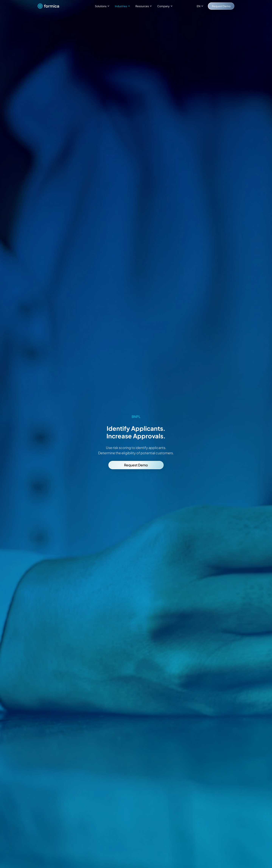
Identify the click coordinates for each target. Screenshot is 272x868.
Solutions (103, 6)
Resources (144, 6)
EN (200, 6)
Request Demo (221, 6)
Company (165, 6)
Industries (123, 6)
